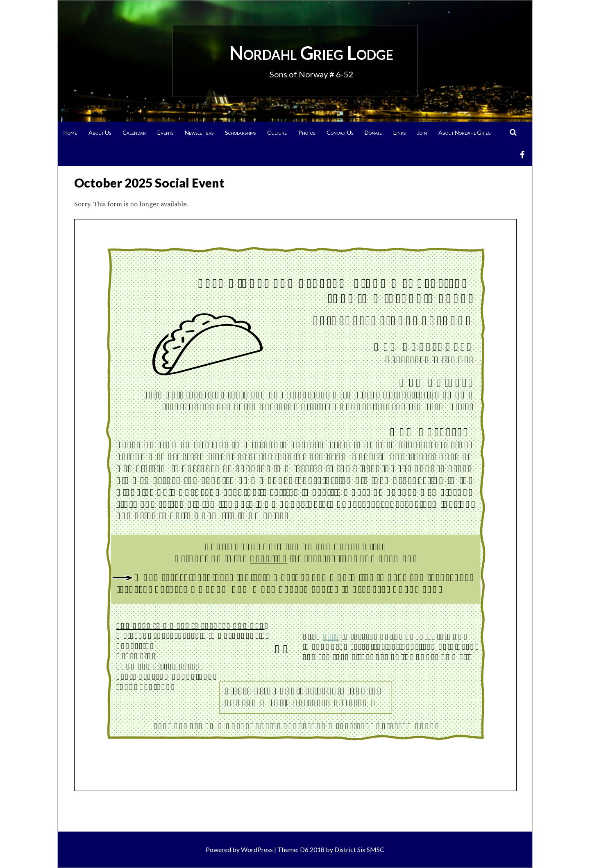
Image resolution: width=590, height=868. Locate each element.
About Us (100, 132)
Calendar (134, 132)
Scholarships (240, 132)
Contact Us (340, 132)
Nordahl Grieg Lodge (311, 53)
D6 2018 (312, 849)
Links (399, 132)
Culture (277, 132)
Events (165, 132)
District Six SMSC (359, 849)
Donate (373, 132)
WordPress (257, 849)
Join (422, 132)
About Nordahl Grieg (465, 132)
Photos (307, 132)
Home (70, 132)
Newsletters (199, 132)
